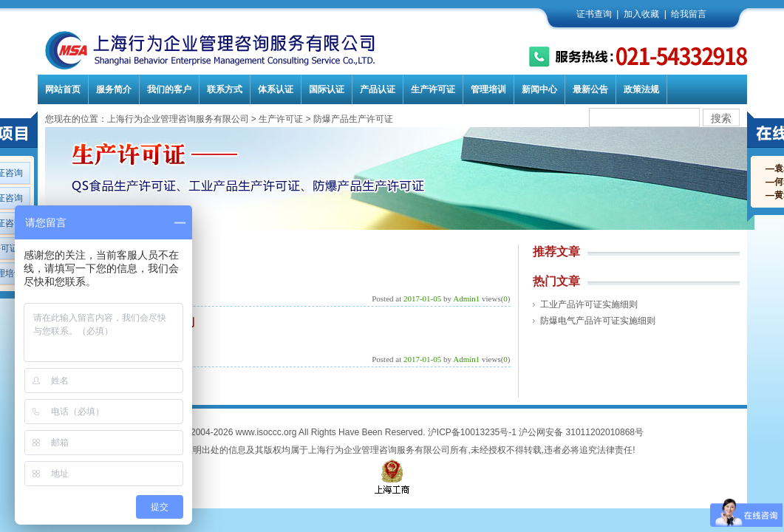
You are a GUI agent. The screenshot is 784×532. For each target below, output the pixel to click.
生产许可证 (433, 89)
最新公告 (590, 89)
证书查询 (594, 14)
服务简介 (114, 89)
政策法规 (641, 89)
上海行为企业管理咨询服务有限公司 (178, 119)
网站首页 (63, 89)
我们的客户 (169, 89)
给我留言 (689, 14)
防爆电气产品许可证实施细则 (598, 321)
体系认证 (276, 89)
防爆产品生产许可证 (353, 119)
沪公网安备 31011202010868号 (581, 432)
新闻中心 (539, 89)
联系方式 (225, 89)
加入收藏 (641, 14)
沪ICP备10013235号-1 (472, 432)
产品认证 (378, 89)
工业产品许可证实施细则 (589, 304)
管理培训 (488, 89)
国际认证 (327, 89)
